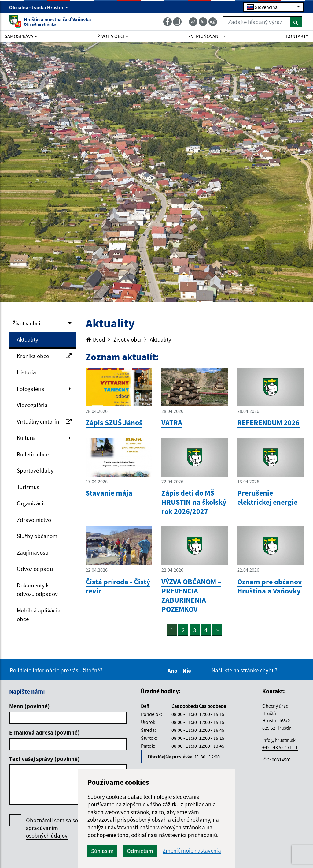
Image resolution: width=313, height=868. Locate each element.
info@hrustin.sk (279, 740)
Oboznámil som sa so (52, 828)
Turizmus (28, 487)
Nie (188, 671)
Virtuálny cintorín (44, 421)
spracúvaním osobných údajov (47, 832)
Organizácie (31, 503)
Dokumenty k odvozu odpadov (37, 590)
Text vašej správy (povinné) (44, 759)
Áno (173, 671)
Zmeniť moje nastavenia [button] (192, 851)
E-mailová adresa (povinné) (44, 732)
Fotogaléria (31, 389)
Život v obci (26, 323)
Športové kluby (35, 470)
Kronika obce (44, 356)
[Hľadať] (296, 22)
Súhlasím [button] (102, 851)
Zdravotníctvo (34, 520)
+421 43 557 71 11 (280, 747)
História (26, 372)
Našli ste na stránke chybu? (244, 670)
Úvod (95, 339)
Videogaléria (32, 405)
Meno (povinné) (29, 706)
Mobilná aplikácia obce (39, 615)
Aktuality (28, 339)
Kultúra (26, 438)
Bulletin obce (33, 454)
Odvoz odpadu (35, 569)
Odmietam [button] (140, 851)
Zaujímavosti (33, 552)
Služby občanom (37, 536)
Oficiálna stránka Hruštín (39, 7)
